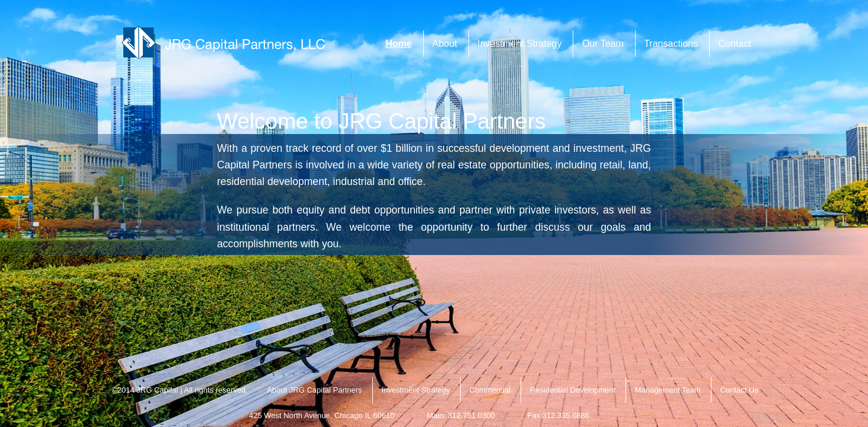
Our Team (603, 44)
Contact (735, 44)
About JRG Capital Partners (314, 390)
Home (398, 44)
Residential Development (573, 390)
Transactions (671, 44)
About (445, 44)
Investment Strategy (519, 44)
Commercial (490, 390)
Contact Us (739, 390)
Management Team (668, 390)
